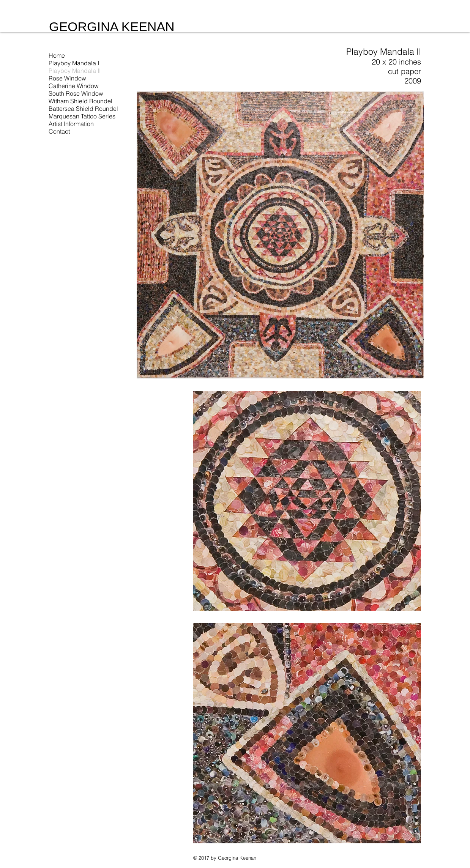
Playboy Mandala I (74, 63)
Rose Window (67, 78)
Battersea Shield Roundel (83, 109)
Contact (59, 131)
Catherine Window (74, 86)
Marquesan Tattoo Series (82, 116)
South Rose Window (76, 93)
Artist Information (71, 124)
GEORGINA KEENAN (112, 27)
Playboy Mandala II (75, 71)
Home (57, 55)
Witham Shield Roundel (80, 101)
